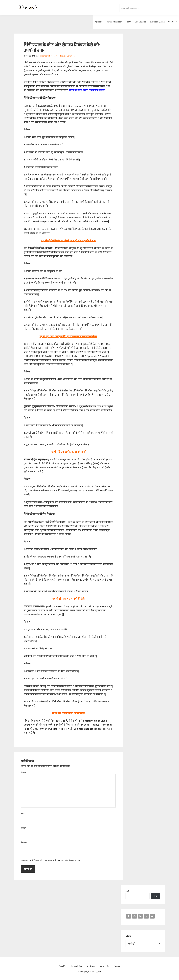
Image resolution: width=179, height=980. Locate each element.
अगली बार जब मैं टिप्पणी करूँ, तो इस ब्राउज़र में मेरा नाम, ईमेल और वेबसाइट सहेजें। (50, 860)
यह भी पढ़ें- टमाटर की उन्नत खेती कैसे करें (68, 452)
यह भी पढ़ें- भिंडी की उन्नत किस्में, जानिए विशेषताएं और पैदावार (68, 240)
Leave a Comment (68, 56)
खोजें (127, 891)
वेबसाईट (24, 843)
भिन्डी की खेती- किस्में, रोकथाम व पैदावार (87, 90)
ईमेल (24, 828)
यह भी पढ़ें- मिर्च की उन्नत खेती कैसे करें (68, 713)
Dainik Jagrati (29, 7)
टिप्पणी (24, 773)
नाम (23, 813)
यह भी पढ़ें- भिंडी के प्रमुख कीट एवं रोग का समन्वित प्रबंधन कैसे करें (68, 336)
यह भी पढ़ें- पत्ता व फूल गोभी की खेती (68, 599)
